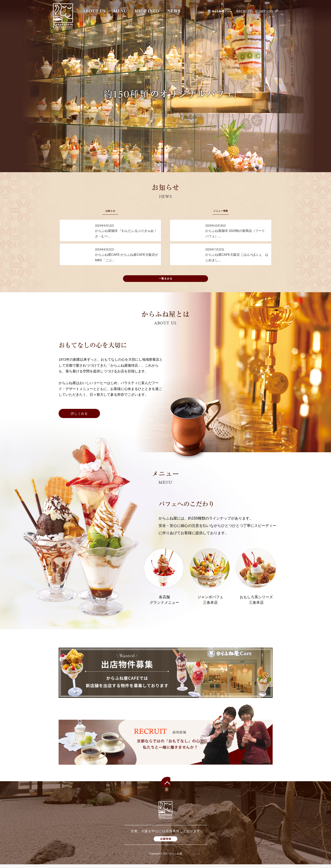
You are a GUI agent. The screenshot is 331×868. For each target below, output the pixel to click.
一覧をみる (166, 281)
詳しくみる (79, 417)
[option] (165, 86)
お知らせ (110, 211)
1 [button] (159, 165)
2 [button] (165, 165)
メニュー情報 (221, 211)
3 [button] (172, 165)
